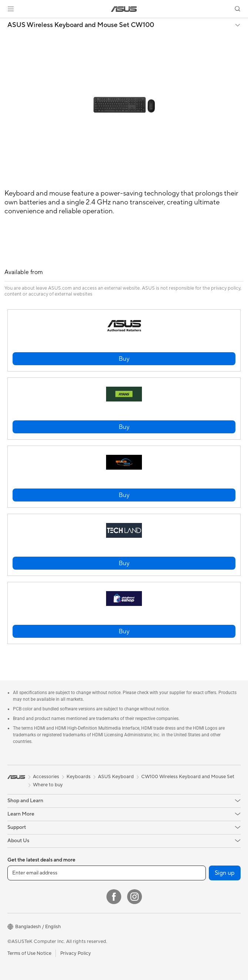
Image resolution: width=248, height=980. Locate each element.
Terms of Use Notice (29, 953)
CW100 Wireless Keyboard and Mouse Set (188, 777)
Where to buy (48, 785)
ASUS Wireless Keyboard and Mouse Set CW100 (81, 25)
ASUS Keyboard (116, 777)
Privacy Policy (76, 953)
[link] (124, 9)
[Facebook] (114, 897)
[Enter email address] (107, 873)
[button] (11, 9)
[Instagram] (135, 897)
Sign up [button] (225, 873)
